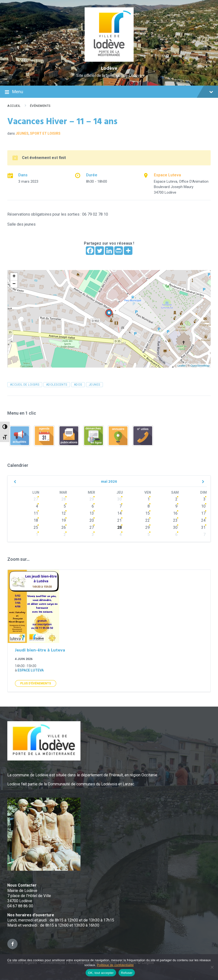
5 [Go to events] (65, 506)
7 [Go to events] (121, 506)
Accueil (14, 106)
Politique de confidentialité (115, 965)
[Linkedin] (109, 251)
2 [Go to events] (176, 499)
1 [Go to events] (149, 499)
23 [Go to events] (175, 520)
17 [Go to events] (203, 513)
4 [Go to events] (37, 506)
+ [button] (14, 277)
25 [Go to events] (36, 527)
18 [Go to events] (36, 520)
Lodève (109, 69)
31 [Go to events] (203, 527)
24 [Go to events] (203, 520)
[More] (128, 251)
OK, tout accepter (101, 973)
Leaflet (182, 366)
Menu (109, 92)
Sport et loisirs (45, 133)
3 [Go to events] (204, 499)
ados (78, 385)
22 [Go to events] (148, 520)
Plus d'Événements (36, 683)
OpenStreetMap (200, 366)
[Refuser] (212, 967)
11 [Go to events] (36, 513)
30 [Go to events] (119, 499)
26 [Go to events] (64, 527)
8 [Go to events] (149, 506)
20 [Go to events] (92, 520)
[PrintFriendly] (119, 251)
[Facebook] (90, 251)
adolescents (57, 385)
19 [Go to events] (64, 520)
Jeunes (22, 133)
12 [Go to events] (64, 513)
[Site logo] (109, 60)
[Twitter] (100, 251)
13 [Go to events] (92, 513)
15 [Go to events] (148, 513)
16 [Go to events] (175, 513)
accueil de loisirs (25, 385)
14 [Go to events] (119, 513)
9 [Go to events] (176, 506)
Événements (40, 106)
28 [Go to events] (64, 499)
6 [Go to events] (93, 506)
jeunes (94, 385)
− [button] (14, 284)
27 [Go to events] (36, 499)
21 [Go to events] (119, 520)
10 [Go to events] (203, 506)
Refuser (127, 973)
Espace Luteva (167, 175)
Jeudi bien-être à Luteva (40, 650)
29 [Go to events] (92, 499)
